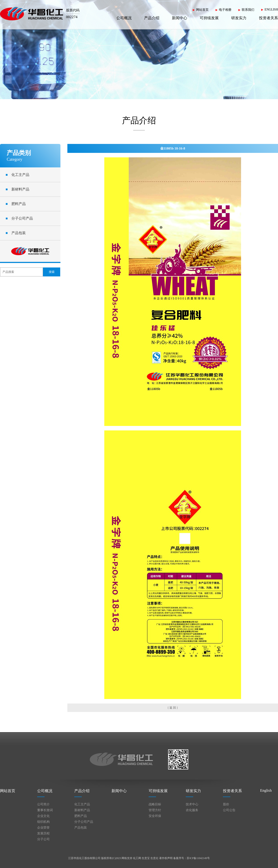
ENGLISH (271, 10)
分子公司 (43, 839)
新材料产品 (17, 189)
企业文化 (43, 816)
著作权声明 (166, 858)
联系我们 (248, 10)
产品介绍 (152, 18)
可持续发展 (209, 18)
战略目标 (155, 804)
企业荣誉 (43, 828)
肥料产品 (16, 204)
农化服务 (192, 810)
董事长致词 (45, 810)
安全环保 (155, 816)
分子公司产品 (19, 218)
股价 (226, 804)
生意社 (154, 858)
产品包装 (16, 233)
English (266, 790)
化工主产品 (17, 175)
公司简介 (43, 804)
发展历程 (43, 833)
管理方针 (155, 810)
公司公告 (229, 810)
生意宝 (146, 858)
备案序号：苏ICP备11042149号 (191, 858)
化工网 (137, 858)
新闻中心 (180, 18)
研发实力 (239, 18)
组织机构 (43, 822)
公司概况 (124, 18)
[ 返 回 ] (173, 708)
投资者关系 (268, 18)
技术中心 (192, 804)
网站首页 (202, 10)
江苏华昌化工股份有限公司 (84, 858)
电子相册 (225, 10)
